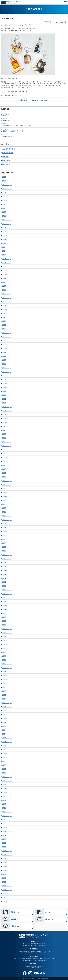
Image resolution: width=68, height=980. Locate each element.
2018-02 (7, 559)
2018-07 (7, 539)
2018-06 (7, 543)
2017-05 (7, 594)
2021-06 (7, 403)
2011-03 (7, 882)
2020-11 (7, 430)
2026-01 (7, 189)
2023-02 (7, 325)
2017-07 (7, 586)
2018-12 (7, 520)
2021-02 (7, 418)
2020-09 (7, 438)
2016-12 (7, 613)
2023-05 (7, 313)
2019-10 (7, 481)
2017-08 (7, 582)
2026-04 (7, 177)
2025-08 (7, 208)
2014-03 (7, 742)
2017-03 (7, 601)
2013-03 (7, 788)
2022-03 (7, 368)
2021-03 (7, 415)
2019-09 (7, 485)
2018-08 (7, 535)
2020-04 (7, 457)
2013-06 (7, 777)
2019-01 (7, 516)
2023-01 (7, 329)
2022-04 (7, 364)
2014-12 (7, 707)
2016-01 (7, 656)
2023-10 (7, 294)
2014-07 (7, 726)
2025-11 (7, 196)
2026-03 (7, 181)
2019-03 (7, 508)
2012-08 (7, 816)
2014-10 (7, 714)
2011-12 (7, 847)
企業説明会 (6, 161)
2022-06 (7, 356)
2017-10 (7, 574)
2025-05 (7, 220)
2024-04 (7, 270)
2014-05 (7, 734)
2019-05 (7, 500)
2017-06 (7, 590)
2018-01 (7, 563)
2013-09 (7, 765)
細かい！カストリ (7, 120)
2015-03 (7, 695)
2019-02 (7, 512)
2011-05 (7, 874)
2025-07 (7, 212)
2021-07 (7, 399)
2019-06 (7, 496)
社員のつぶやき (8, 153)
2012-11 (7, 804)
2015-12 (7, 660)
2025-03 (7, 228)
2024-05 (7, 267)
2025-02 (7, 231)
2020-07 (7, 446)
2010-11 (7, 897)
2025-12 (7, 193)
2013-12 (7, 753)
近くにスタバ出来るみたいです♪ (13, 131)
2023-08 (7, 302)
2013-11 (7, 757)
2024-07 (7, 259)
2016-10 (7, 621)
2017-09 (7, 578)
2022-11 (7, 337)
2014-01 (7, 749)
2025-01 (7, 235)
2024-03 (7, 274)
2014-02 (7, 746)
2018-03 (7, 555)
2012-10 (7, 808)
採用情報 (6, 157)
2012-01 (7, 843)
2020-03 (7, 461)
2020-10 (7, 434)
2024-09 (7, 251)
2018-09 (7, 531)
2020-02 (7, 465)
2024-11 (7, 243)
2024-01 (7, 282)
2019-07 (7, 492)
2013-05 (7, 781)
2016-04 (7, 644)
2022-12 (7, 333)
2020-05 (7, 453)
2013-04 (7, 785)
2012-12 (7, 800)
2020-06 (7, 450)
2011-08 (7, 862)
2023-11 (7, 290)
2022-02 (7, 372)
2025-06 (7, 216)
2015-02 (7, 699)
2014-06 (7, 730)
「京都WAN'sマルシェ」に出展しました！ (16, 126)
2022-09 (7, 344)
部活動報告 (6, 164)
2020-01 (7, 469)
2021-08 (7, 395)
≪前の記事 (24, 100)
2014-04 (7, 738)
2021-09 (7, 391)
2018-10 (7, 527)
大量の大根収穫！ (7, 136)
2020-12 (7, 426)
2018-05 (7, 547)
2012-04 (7, 831)
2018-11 (7, 524)
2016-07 (7, 633)
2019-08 (7, 489)
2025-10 (7, 200)
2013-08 (7, 769)
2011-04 (7, 878)
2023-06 (7, 309)
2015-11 (7, 664)
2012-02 (7, 839)
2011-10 (7, 855)
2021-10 (7, 387)
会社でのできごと (61, 22)
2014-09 (7, 718)
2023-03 (7, 321)
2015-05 (7, 687)
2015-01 (7, 703)
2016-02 (7, 652)
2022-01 (7, 376)
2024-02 (7, 278)
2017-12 (7, 566)
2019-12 (7, 473)
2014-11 (7, 711)
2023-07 (7, 305)
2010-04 (7, 901)
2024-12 (7, 239)
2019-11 (7, 477)
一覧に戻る (34, 100)
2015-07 (7, 679)
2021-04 (7, 411)
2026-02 (7, 185)
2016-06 (7, 637)
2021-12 (7, 379)
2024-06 (7, 263)
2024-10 (7, 247)
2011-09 (7, 859)
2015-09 (7, 672)
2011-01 (7, 890)
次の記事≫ (44, 100)
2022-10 (7, 341)
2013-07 (7, 773)
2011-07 (7, 866)
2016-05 (7, 640)
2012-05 (7, 827)
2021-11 (7, 383)
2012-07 (7, 820)
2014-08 (7, 722)
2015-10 (7, 668)
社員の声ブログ (10, 15)
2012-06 (7, 823)
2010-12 (7, 894)
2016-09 (7, 625)
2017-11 (7, 570)
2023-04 (7, 317)
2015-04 (7, 691)
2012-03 (7, 835)
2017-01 (7, 609)
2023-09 (7, 298)
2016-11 (7, 617)
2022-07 (7, 352)
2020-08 (7, 442)
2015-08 (7, 675)
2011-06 (7, 870)
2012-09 (7, 812)
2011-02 (7, 886)
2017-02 (7, 605)
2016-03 (7, 648)
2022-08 (7, 348)
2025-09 (7, 204)
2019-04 (7, 504)
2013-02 (7, 792)
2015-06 (7, 683)
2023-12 (7, 286)
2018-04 (7, 551)
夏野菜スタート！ (7, 115)
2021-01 (7, 422)
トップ (3, 15)
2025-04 (7, 224)
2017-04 (7, 598)
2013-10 (7, 761)
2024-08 (7, 255)
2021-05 (7, 407)
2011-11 (7, 851)
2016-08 (7, 629)
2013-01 (7, 796)
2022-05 (7, 360)
